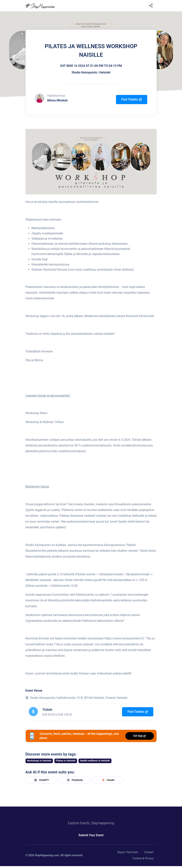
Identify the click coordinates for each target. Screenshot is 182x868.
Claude (108, 780)
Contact (149, 852)
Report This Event (128, 852)
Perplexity (74, 780)
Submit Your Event (91, 835)
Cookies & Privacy (143, 858)
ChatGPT (41, 780)
